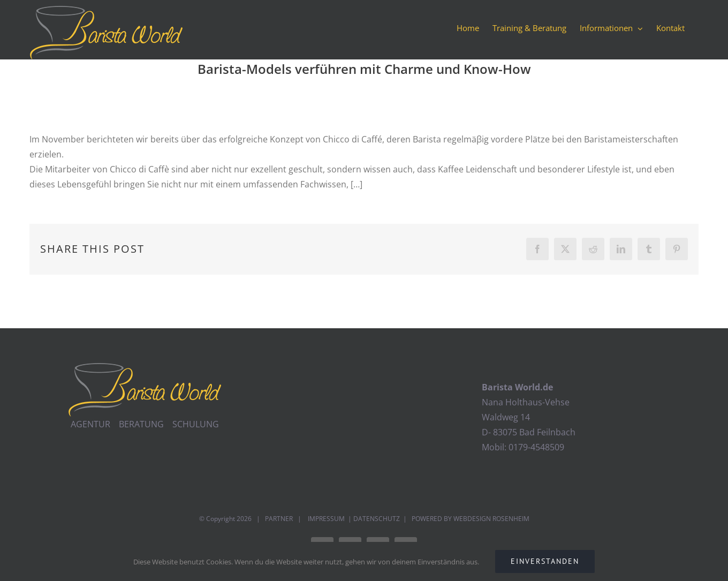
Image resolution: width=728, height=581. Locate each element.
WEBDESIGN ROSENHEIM (491, 519)
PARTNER (279, 519)
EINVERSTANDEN (545, 561)
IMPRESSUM (325, 519)
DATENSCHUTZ (377, 519)
